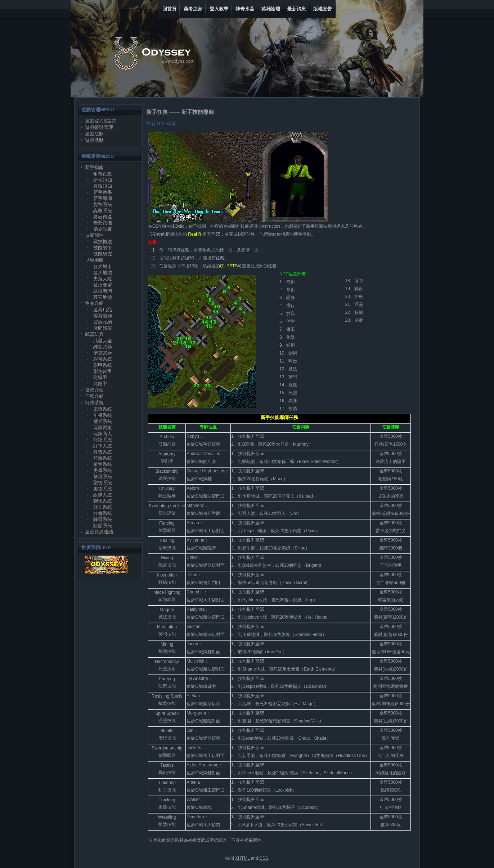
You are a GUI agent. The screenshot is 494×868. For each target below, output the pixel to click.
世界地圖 (94, 260)
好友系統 (103, 507)
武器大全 (103, 341)
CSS (264, 858)
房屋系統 (103, 470)
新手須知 (103, 180)
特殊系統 (94, 403)
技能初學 (103, 248)
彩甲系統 (103, 365)
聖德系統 (103, 483)
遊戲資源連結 (99, 532)
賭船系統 (103, 526)
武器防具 (94, 334)
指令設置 (103, 229)
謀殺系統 (103, 211)
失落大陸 (103, 279)
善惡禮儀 (103, 223)
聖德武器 (103, 353)
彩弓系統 (103, 359)
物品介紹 (94, 303)
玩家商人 (103, 434)
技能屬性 (94, 235)
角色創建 (103, 174)
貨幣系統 (103, 204)
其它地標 (103, 297)
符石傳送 (103, 217)
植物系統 (103, 464)
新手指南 (94, 167)
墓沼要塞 (103, 285)
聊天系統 (103, 501)
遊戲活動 (94, 140)
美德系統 (103, 489)
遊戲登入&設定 (101, 121)
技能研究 (103, 254)
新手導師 (103, 198)
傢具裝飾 (103, 316)
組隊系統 (103, 495)
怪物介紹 (94, 390)
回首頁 (169, 9)
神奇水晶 (245, 9)
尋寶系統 (103, 452)
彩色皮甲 (103, 371)
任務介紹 (94, 396)
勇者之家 (193, 9)
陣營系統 (103, 519)
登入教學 (219, 9)
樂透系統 (103, 409)
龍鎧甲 (100, 384)
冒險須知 (103, 186)
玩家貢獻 (103, 428)
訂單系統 (103, 446)
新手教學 (103, 192)
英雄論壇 (271, 9)
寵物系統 (103, 440)
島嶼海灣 (103, 291)
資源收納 (103, 322)
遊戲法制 (94, 134)
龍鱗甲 (100, 377)
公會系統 (103, 513)
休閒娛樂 (103, 328)
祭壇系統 (103, 477)
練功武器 (103, 347)
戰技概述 (103, 242)
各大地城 (103, 273)
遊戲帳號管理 (99, 127)
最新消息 (297, 9)
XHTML (242, 858)
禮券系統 (103, 421)
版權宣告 (323, 9)
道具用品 (103, 310)
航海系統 (103, 458)
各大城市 (103, 266)
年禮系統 (103, 415)
